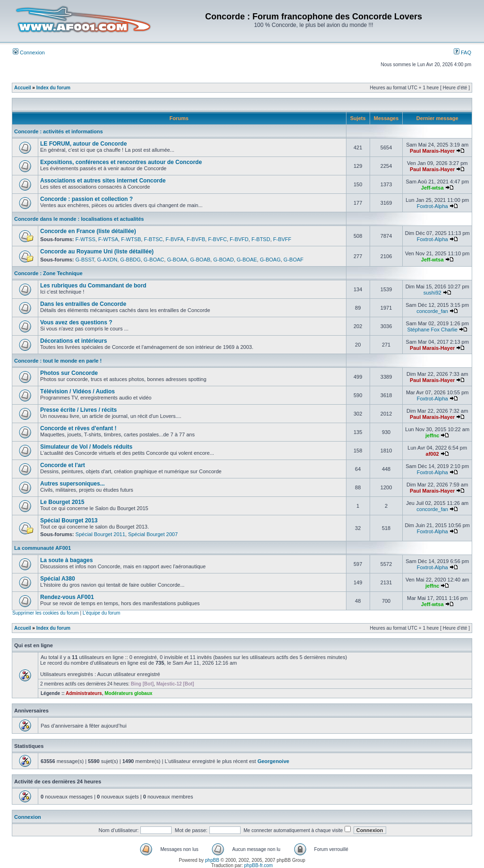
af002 (432, 454)
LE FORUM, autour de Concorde (83, 144)
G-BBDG (130, 260)
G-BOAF (294, 260)
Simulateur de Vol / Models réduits (86, 447)
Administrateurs (84, 693)
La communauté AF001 (43, 548)
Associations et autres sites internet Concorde (103, 181)
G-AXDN (107, 260)
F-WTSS (86, 239)
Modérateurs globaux (128, 693)
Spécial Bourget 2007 (153, 534)
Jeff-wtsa (432, 188)
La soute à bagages (66, 560)
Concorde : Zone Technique (48, 273)
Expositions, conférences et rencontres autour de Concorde (121, 162)
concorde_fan (432, 311)
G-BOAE (247, 260)
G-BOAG (270, 260)
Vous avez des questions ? (76, 322)
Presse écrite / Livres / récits (78, 410)
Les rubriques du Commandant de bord (93, 286)
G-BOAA (177, 260)
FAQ (462, 52)
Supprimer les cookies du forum (46, 613)
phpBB (212, 860)
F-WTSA (108, 239)
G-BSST (85, 260)
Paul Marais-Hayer (432, 151)
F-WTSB (131, 239)
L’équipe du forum (102, 613)
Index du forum (53, 88)
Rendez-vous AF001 (67, 597)
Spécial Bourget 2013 (69, 521)
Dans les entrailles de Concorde (83, 304)
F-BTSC (153, 239)
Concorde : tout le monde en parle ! (58, 361)
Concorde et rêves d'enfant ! (78, 428)
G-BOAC (154, 260)
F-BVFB (196, 239)
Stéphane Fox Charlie (432, 330)
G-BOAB (200, 260)
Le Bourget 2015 (62, 502)
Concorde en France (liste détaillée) (88, 231)
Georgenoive (273, 761)
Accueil (23, 88)
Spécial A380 (58, 579)
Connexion (29, 52)
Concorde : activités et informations (59, 131)
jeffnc (432, 435)
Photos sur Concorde (69, 373)
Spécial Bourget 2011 (100, 534)
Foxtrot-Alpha (432, 206)
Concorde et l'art (63, 465)
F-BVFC (217, 239)
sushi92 (432, 293)
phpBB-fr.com (259, 865)
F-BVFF (282, 239)
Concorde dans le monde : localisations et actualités (79, 219)
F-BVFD (239, 239)
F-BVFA (175, 239)
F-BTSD (261, 239)
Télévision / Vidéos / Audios (78, 391)
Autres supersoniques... (73, 484)
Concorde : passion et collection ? (86, 199)
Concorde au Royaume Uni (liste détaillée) (97, 252)
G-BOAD (223, 260)
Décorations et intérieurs (73, 341)
